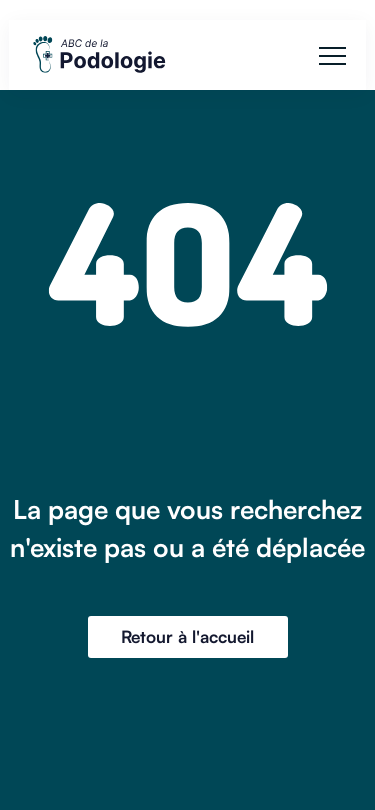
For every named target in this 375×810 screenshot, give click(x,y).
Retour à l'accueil (187, 636)
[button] (332, 55)
